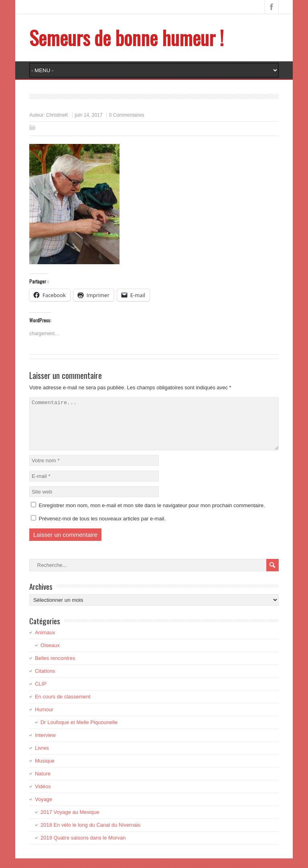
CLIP (41, 693)
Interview (45, 745)
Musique (45, 770)
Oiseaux (50, 655)
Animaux (45, 642)
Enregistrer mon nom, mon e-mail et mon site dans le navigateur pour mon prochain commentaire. (152, 515)
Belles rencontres (55, 668)
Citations (45, 681)
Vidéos (43, 796)
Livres (42, 758)
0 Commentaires (127, 115)
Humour (44, 719)
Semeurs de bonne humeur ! (127, 37)
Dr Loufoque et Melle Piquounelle (79, 732)
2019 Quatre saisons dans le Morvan (83, 847)
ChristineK (57, 115)
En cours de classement (63, 706)
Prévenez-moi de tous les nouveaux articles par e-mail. (102, 528)
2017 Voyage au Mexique (70, 822)
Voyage (44, 809)
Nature (43, 783)
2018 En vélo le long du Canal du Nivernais (90, 835)
